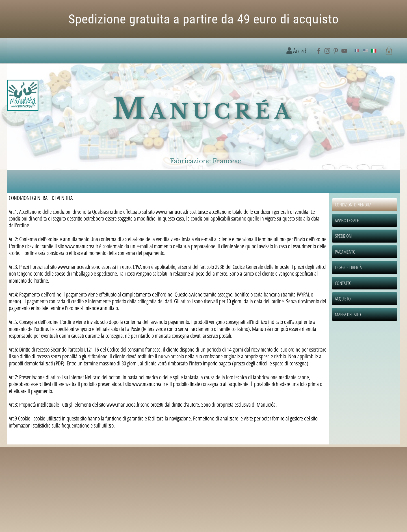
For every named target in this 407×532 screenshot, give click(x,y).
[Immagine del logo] (23, 96)
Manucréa (203, 109)
